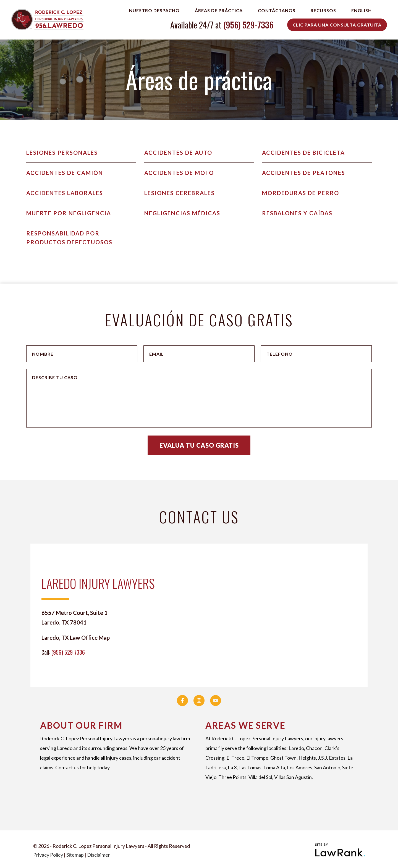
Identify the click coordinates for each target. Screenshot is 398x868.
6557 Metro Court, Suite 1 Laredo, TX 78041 (74, 617)
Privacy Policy (48, 855)
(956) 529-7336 (248, 25)
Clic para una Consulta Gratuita (337, 25)
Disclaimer (99, 855)
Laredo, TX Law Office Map (76, 638)
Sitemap (75, 855)
